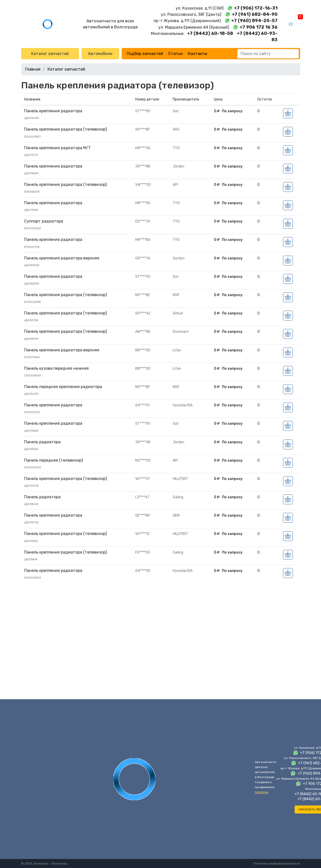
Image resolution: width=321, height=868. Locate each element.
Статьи (175, 54)
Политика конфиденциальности (277, 863)
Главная (33, 69)
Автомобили (100, 54)
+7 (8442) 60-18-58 (210, 33)
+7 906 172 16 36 (259, 27)
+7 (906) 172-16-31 (256, 8)
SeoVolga (262, 792)
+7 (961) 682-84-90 (255, 14)
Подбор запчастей (145, 54)
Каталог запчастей (50, 54)
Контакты (197, 54)
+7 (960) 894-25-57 (254, 21)
